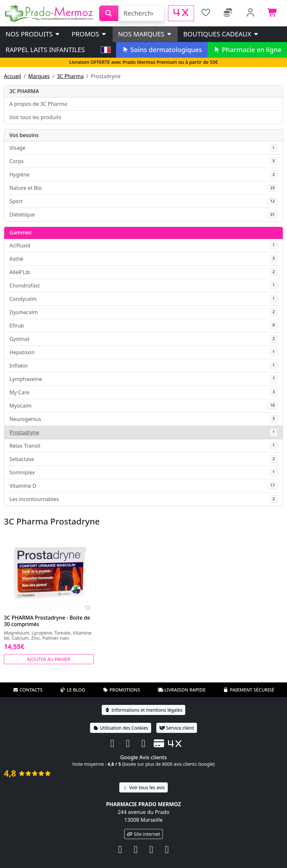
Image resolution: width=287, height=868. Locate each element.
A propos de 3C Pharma (38, 104)
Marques (39, 76)
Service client (177, 728)
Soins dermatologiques (162, 50)
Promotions (121, 690)
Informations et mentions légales (143, 710)
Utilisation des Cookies (121, 728)
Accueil (13, 76)
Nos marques (145, 34)
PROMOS (89, 34)
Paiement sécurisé (249, 690)
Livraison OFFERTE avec (143, 62)
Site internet (144, 834)
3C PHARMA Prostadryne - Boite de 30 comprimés (47, 621)
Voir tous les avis (143, 787)
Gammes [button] (20, 232)
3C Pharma (70, 76)
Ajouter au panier (49, 659)
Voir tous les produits (35, 117)
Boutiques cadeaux (221, 34)
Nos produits (33, 34)
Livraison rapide (182, 690)
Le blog (72, 690)
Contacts (28, 690)
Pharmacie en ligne (247, 50)
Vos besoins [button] (24, 135)
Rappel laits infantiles (45, 50)
